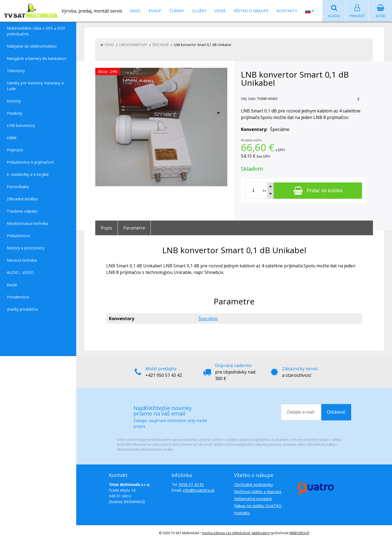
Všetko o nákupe (251, 11)
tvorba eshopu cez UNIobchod (226, 533)
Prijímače (15, 150)
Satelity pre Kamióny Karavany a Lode (35, 86)
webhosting (261, 533)
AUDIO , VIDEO (20, 272)
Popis (106, 228)
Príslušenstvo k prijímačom (30, 162)
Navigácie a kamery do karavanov (37, 58)
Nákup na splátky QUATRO (258, 506)
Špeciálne (208, 319)
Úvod (135, 11)
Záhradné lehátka (22, 199)
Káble (12, 138)
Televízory (16, 71)
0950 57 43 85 (191, 485)
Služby (199, 11)
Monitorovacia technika (27, 223)
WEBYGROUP (299, 533)
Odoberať (336, 412)
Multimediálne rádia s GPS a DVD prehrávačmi (36, 31)
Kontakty (287, 11)
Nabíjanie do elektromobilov (32, 46)
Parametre (134, 228)
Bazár (12, 285)
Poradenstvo (18, 297)
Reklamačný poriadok (253, 499)
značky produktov (22, 309)
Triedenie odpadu (22, 211)
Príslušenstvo (19, 236)
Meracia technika (22, 260)
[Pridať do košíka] (318, 191)
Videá (220, 11)
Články (177, 11)
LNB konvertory (21, 125)
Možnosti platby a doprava (258, 492)
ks (264, 190)
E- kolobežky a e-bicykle (28, 174)
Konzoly (14, 101)
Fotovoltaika (18, 187)
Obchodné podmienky (253, 485)
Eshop (155, 11)
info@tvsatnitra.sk (199, 490)
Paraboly (15, 113)
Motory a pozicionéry (26, 248)
